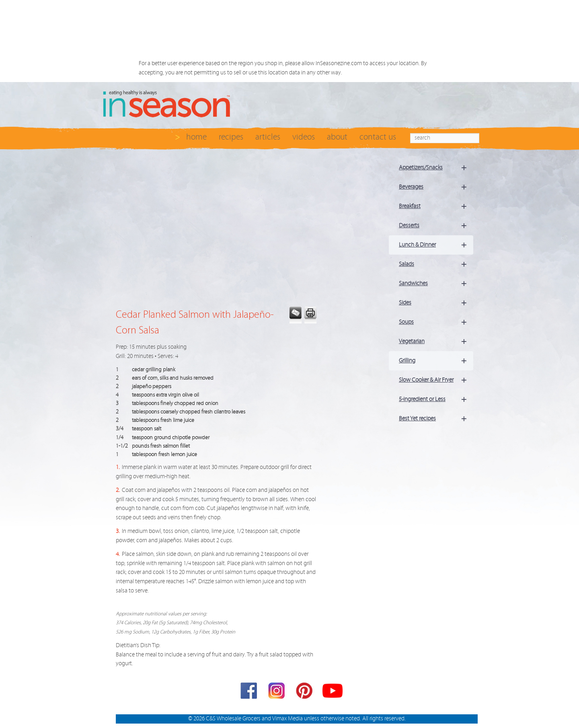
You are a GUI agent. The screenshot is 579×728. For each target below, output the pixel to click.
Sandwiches (436, 284)
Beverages (436, 187)
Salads (436, 264)
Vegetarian (436, 341)
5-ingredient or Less (436, 399)
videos (304, 137)
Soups (436, 322)
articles (268, 137)
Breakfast (436, 206)
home (196, 137)
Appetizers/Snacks (436, 168)
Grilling (436, 361)
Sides (436, 303)
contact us (378, 137)
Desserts (436, 226)
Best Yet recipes (436, 419)
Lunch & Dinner (436, 245)
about (337, 137)
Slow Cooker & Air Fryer (436, 380)
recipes (231, 137)
